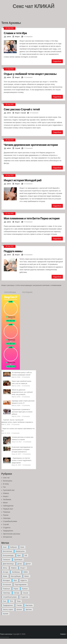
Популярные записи (10, 293)
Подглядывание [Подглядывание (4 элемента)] (21, 585)
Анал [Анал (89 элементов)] (5, 547)
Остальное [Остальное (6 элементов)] (7, 585)
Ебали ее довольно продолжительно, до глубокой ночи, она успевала (22, 392)
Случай (23, 113)
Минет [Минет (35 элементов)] (27, 576)
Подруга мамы (13, 251)
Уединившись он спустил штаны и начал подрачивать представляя (22, 460)
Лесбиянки (7, 499)
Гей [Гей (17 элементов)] (26, 555)
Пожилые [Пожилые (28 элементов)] (6, 589)
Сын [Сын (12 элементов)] (5, 601)
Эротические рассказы (12, 534)
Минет (5, 503)
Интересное (8, 537)
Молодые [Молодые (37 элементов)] (6, 580)
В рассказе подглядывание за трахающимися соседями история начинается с (22, 449)
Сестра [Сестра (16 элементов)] (16, 593)
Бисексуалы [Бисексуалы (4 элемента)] (20, 551)
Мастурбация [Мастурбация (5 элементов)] (16, 576)
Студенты (7, 528)
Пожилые (7, 512)
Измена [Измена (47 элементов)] (14, 568)
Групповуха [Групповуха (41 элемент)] (18, 560)
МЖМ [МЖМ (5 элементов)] (25, 572)
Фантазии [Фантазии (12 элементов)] (29, 605)
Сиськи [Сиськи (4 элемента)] (25, 593)
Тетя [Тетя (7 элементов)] (11, 601)
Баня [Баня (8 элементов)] (22, 547)
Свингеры (7, 518)
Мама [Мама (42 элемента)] (5, 576)
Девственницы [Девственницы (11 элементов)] (8, 564)
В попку (6, 484)
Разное (6, 515)
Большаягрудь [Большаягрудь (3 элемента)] (8, 555)
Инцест (17, 37)
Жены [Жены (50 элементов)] (5, 568)
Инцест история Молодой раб (23, 180)
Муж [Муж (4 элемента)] (15, 580)
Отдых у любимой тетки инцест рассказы (30, 74)
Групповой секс (9, 490)
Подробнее (57, 61)
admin (9, 37)
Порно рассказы (6, 634)
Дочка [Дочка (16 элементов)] (20, 564)
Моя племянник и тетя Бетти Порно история (32, 218)
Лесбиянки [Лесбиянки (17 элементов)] (16, 572)
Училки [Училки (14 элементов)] (19, 605)
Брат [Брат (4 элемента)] (19, 555)
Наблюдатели (8, 506)
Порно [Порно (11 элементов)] (16, 589)
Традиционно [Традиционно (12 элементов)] (8, 605)
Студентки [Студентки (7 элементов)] (24, 597)
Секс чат (6, 478)
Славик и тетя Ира (15, 33)
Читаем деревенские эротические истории (31, 145)
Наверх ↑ (64, 634)
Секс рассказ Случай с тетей (22, 109)
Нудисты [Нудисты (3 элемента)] (24, 580)
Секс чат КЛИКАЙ (33, 6)
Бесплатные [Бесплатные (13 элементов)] (7, 551)
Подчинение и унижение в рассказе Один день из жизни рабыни (22, 412)
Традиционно (8, 531)
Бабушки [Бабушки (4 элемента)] (14, 547)
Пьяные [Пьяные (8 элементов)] (25, 589)
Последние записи (27, 293)
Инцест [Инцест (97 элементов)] (23, 568)
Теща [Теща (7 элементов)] (19, 601)
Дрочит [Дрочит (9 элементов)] (28, 564)
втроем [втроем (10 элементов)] (6, 614)
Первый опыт (8, 509)
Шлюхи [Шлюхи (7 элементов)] (19, 609)
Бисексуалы (8, 481)
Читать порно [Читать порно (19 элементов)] (8, 609)
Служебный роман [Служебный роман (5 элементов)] (10, 597)
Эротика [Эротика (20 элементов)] (29, 609)
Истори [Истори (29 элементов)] (6, 572)
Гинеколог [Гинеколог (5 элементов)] (7, 560)
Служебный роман (10, 521)
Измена (6, 493)
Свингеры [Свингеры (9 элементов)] (7, 593)
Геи (4, 487)
